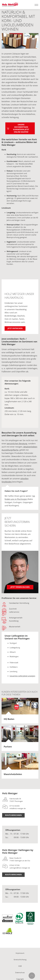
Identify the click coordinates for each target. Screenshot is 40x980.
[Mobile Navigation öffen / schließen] (36, 5)
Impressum (20, 953)
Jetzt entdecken (15, 328)
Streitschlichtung (20, 960)
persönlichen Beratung (17, 444)
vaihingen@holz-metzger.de (20, 868)
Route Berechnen (13, 815)
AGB (20, 966)
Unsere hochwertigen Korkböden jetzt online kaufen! (21, 128)
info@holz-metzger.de (18, 808)
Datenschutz (20, 972)
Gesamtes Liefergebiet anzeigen (22, 676)
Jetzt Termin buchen (20, 587)
